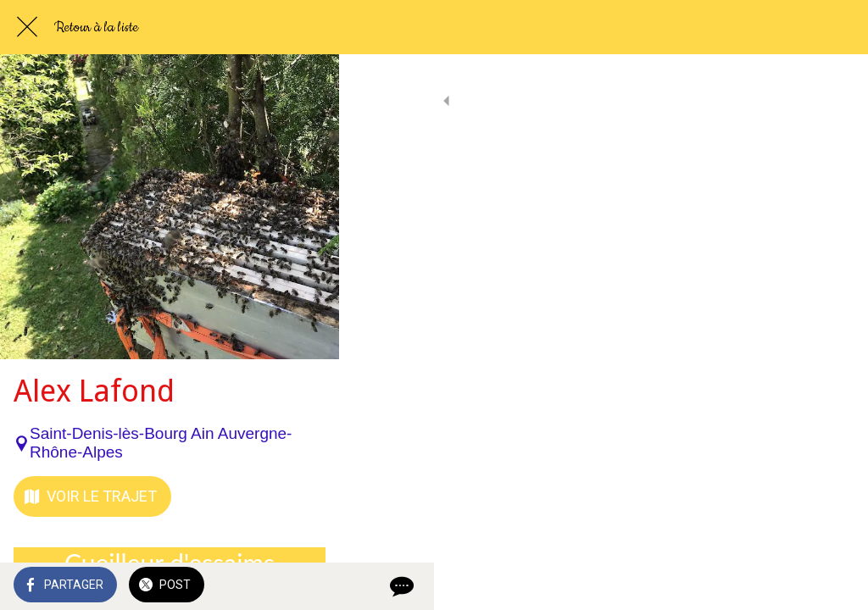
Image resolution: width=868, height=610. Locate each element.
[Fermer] (27, 27)
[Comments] (834, 586)
